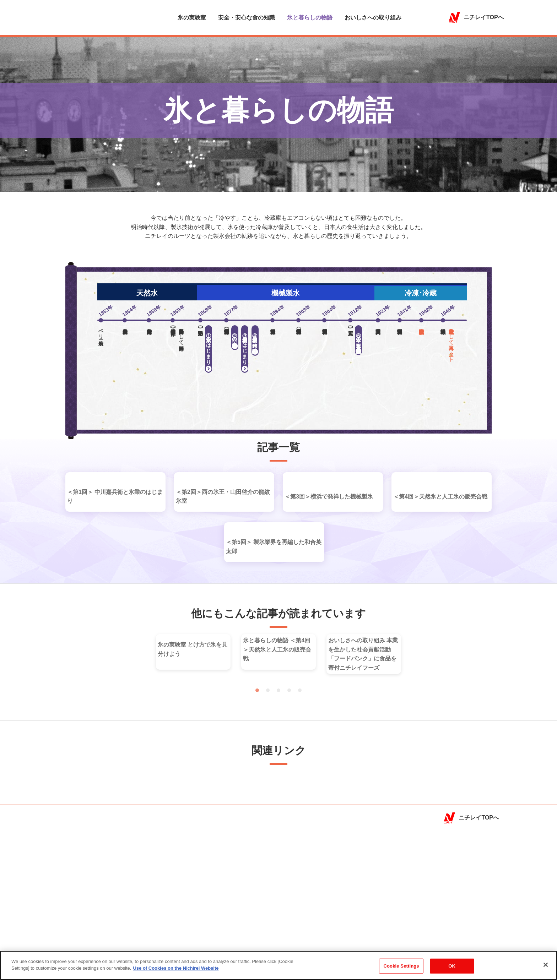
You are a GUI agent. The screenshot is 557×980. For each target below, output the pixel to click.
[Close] (546, 968)
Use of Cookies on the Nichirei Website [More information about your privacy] (176, 972)
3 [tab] (278, 808)
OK (452, 970)
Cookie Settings (401, 970)
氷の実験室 (192, 18)
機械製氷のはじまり (245, 345)
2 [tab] (268, 808)
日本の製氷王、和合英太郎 (358, 337)
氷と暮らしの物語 (310, 18)
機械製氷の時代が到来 (255, 337)
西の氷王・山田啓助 (235, 334)
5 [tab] (300, 808)
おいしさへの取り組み (373, 18)
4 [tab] (289, 808)
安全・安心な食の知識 (247, 18)
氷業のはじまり (209, 345)
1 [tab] (257, 808)
